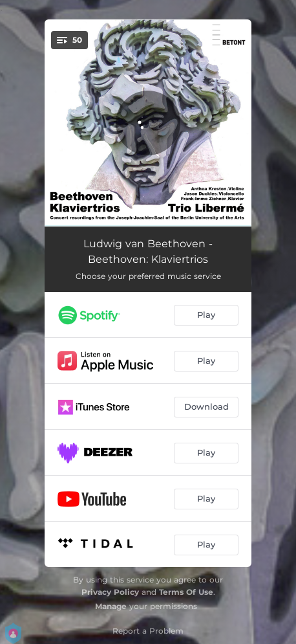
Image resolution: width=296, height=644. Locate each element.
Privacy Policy (110, 592)
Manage (111, 606)
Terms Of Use (186, 592)
